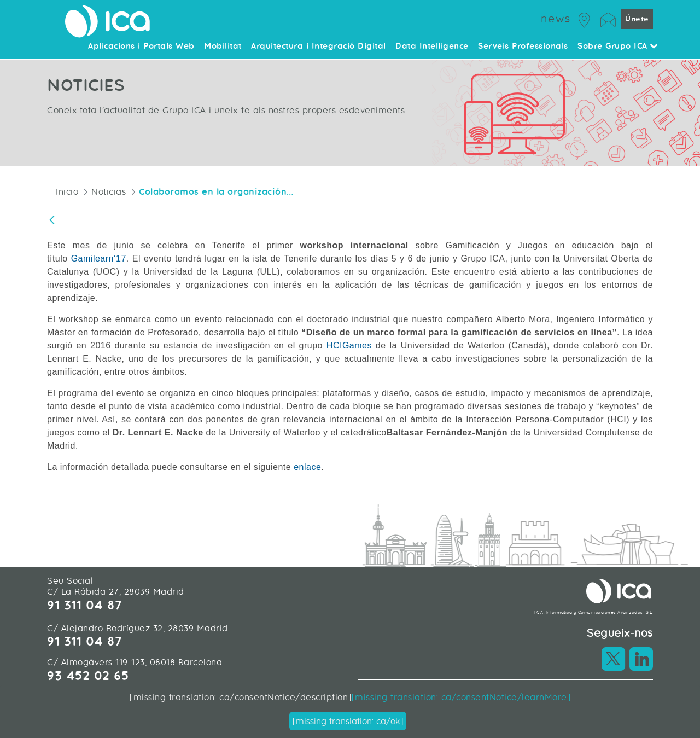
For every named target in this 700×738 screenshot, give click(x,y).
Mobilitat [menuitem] (223, 47)
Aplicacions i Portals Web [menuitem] (141, 47)
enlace (307, 467)
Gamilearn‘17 (99, 258)
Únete (637, 19)
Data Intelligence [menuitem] (432, 47)
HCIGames (349, 345)
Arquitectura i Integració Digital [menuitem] (319, 47)
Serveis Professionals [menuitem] (523, 47)
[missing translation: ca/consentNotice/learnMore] (461, 697)
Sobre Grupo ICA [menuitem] (618, 47)
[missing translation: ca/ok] (348, 721)
